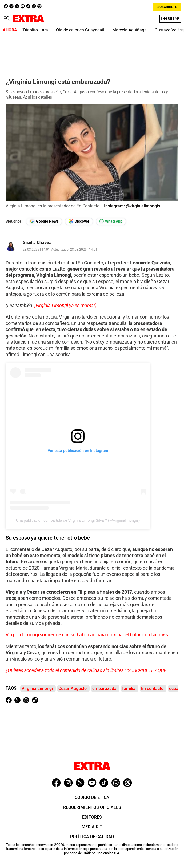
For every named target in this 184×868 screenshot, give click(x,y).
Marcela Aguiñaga (129, 30)
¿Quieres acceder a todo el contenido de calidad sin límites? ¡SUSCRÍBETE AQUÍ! (86, 670)
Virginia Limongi (37, 688)
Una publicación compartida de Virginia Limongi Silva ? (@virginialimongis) (78, 520)
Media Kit (92, 827)
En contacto (152, 688)
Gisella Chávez (37, 243)
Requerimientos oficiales (92, 807)
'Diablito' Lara (35, 30)
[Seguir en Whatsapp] (111, 221)
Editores (92, 817)
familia (129, 688)
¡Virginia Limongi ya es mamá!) (65, 305)
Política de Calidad (92, 837)
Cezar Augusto (73, 688)
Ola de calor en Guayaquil (80, 30)
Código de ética (92, 797)
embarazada (104, 688)
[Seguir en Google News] (44, 221)
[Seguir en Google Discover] (79, 221)
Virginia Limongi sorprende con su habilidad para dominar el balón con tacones (87, 635)
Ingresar (170, 19)
